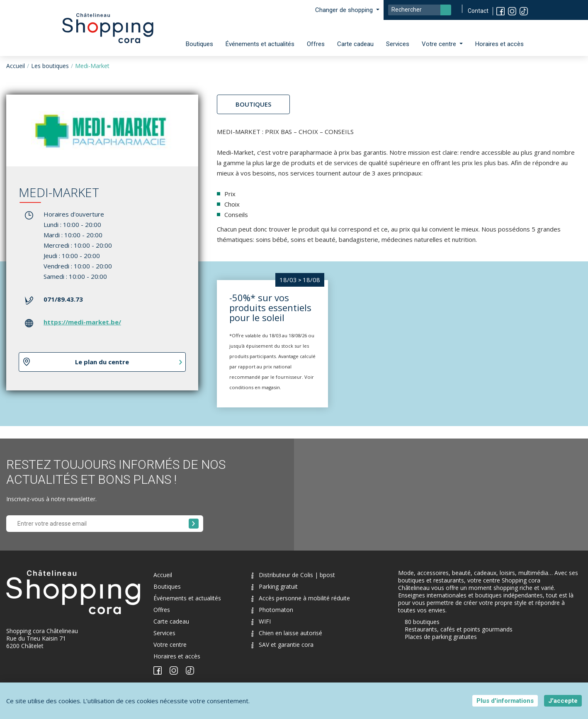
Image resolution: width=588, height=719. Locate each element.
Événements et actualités (260, 44)
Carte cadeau (355, 44)
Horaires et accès (499, 44)
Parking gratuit (275, 586)
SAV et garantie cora (282, 645)
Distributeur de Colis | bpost (293, 575)
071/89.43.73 (63, 299)
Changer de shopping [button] (345, 10)
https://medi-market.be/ (82, 322)
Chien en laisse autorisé (287, 633)
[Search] (420, 10)
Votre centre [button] (440, 44)
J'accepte (563, 701)
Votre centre (170, 645)
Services (398, 44)
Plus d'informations (505, 701)
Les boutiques (50, 66)
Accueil (16, 66)
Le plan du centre (102, 362)
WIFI (261, 621)
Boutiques (199, 44)
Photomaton (272, 610)
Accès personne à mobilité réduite (301, 598)
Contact (478, 11)
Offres (316, 44)
